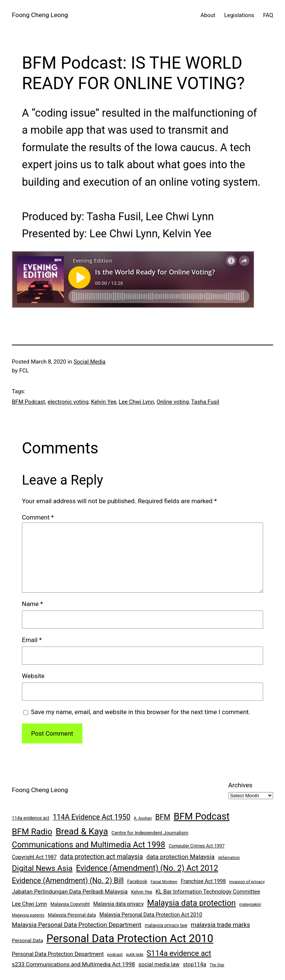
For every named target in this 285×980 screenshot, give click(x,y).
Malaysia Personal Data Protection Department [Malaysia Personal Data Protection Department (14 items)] (77, 925)
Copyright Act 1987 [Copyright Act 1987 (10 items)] (34, 857)
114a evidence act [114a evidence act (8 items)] (31, 818)
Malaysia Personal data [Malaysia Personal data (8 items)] (72, 915)
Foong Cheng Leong (40, 15)
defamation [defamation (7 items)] (229, 857)
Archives (240, 785)
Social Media (89, 362)
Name (32, 604)
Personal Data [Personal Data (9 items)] (27, 940)
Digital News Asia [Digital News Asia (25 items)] (42, 868)
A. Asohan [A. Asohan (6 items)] (143, 818)
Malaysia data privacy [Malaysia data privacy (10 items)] (118, 904)
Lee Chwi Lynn (136, 402)
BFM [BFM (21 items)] (163, 817)
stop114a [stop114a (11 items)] (195, 964)
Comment (38, 517)
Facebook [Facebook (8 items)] (137, 881)
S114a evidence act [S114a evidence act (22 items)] (179, 953)
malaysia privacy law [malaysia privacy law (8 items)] (166, 925)
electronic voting (68, 402)
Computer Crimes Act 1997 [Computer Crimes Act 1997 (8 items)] (196, 846)
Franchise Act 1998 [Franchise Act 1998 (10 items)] (203, 881)
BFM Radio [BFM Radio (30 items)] (32, 831)
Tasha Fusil (205, 402)
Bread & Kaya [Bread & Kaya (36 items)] (82, 831)
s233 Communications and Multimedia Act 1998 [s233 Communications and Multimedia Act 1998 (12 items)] (73, 964)
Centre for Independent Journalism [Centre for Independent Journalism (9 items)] (150, 833)
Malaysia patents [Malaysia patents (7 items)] (28, 915)
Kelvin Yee (104, 402)
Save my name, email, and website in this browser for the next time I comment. (140, 712)
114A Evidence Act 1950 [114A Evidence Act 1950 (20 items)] (91, 817)
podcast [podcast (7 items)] (115, 954)
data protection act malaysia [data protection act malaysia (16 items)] (101, 857)
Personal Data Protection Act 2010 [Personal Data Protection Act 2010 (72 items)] (130, 938)
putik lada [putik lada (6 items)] (135, 955)
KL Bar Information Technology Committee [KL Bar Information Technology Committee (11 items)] (208, 892)
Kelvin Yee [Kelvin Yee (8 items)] (142, 892)
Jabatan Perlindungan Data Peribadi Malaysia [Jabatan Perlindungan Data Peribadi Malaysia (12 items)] (70, 892)
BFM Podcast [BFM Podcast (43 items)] (202, 816)
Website (33, 676)
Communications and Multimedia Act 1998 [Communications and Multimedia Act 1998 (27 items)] (89, 845)
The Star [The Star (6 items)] (217, 965)
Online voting (173, 402)
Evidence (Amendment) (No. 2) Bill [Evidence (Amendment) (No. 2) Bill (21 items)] (68, 881)
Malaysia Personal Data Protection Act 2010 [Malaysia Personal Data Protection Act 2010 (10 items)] (151, 915)
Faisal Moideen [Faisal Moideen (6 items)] (164, 882)
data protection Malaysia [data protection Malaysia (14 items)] (180, 857)
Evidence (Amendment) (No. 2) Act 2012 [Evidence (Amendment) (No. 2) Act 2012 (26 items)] (147, 868)
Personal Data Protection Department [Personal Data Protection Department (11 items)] (58, 954)
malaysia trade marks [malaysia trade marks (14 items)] (220, 925)
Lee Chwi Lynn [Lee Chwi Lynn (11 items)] (30, 904)
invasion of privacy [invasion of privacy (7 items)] (247, 882)
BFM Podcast (29, 402)
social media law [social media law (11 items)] (159, 964)
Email (32, 640)
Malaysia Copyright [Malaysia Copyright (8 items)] (70, 904)
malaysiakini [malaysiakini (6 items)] (250, 904)
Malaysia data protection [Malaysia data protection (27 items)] (191, 903)
